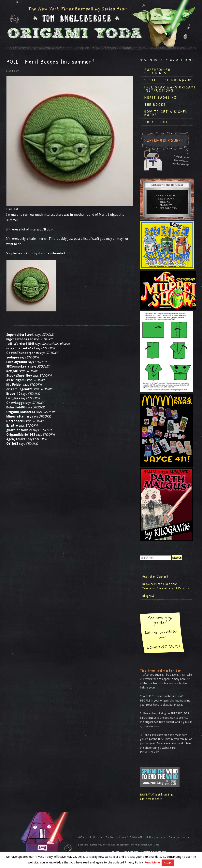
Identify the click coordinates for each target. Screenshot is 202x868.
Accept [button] (168, 863)
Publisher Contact (155, 576)
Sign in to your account (169, 60)
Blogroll (148, 596)
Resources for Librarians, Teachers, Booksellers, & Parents (166, 586)
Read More (152, 862)
